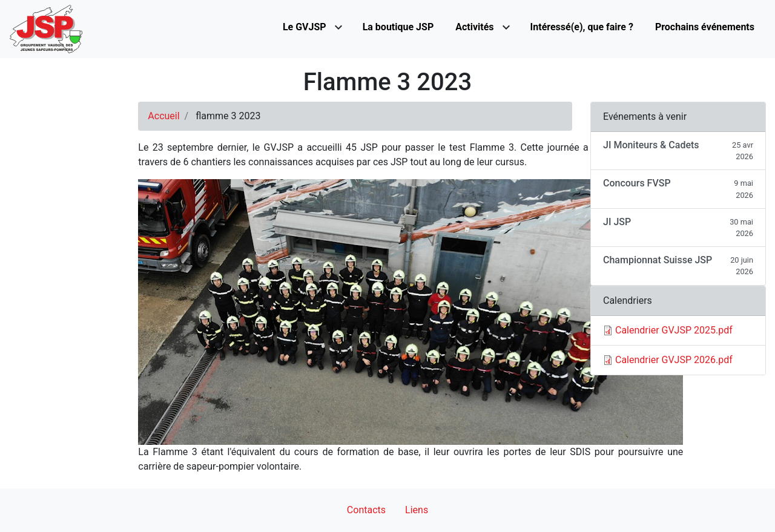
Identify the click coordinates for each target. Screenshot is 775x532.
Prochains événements (705, 27)
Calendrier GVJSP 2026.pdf (674, 360)
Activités (474, 27)
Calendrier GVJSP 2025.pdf (674, 330)
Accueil (163, 116)
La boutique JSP (398, 27)
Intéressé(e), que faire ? (582, 27)
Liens (417, 510)
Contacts (366, 510)
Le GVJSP (305, 27)
